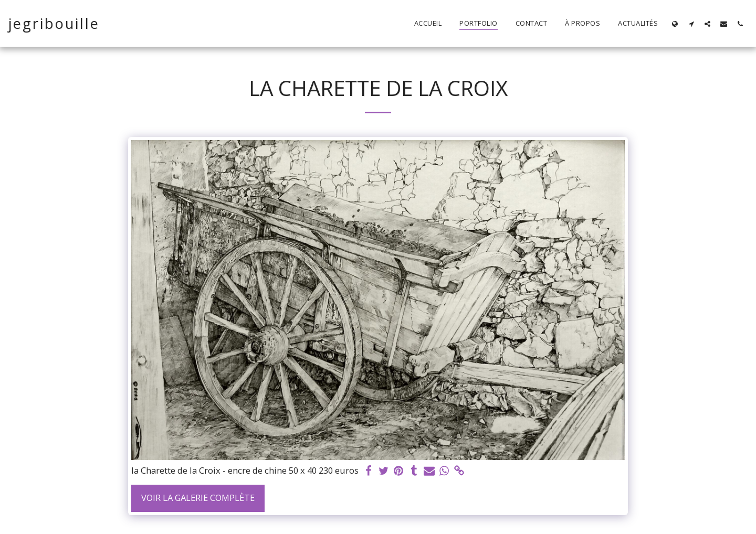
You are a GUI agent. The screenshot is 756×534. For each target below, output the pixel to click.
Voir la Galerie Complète (198, 498)
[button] (691, 24)
